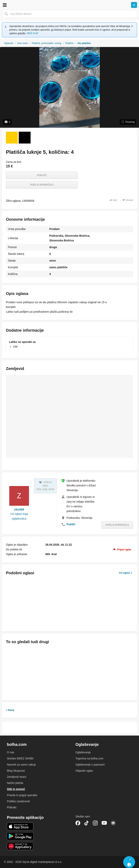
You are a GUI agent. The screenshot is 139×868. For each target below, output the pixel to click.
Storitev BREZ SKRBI (20, 758)
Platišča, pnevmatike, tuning (46, 43)
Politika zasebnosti (18, 801)
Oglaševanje (83, 752)
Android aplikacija (20, 836)
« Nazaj (10, 710)
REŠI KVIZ (33, 33)
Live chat (129, 862)
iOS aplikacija (20, 826)
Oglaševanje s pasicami (90, 765)
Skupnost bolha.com (113, 823)
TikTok (87, 823)
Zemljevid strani (17, 777)
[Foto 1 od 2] (12, 138)
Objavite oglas (84, 771)
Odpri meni (5, 5)
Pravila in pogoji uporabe (22, 795)
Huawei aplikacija (20, 846)
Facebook (78, 823)
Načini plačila (15, 783)
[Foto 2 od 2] (25, 138)
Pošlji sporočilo (42, 185)
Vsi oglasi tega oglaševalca (19, 516)
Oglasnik (9, 43)
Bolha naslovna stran (69, 5)
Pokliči (42, 175)
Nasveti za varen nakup (21, 765)
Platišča (69, 43)
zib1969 (19, 510)
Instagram (95, 823)
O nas (11, 752)
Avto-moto (22, 43)
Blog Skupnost (16, 771)
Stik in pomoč (16, 789)
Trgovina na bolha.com (90, 758)
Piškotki (12, 807)
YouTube (104, 823)
